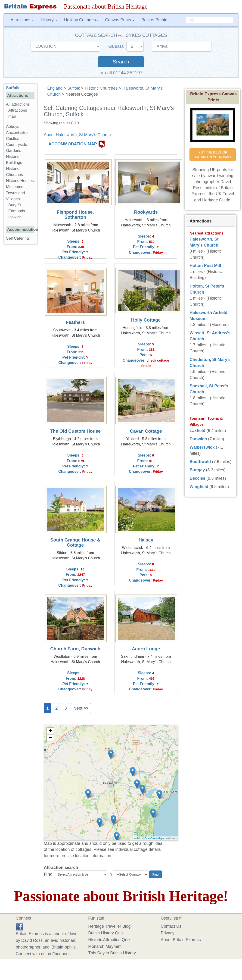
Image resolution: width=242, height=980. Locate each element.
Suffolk (74, 88)
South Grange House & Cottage (75, 542)
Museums (15, 187)
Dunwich (198, 439)
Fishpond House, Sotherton (75, 215)
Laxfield (197, 431)
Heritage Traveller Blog (109, 926)
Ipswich (15, 217)
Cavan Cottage (146, 431)
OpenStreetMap (154, 838)
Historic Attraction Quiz (109, 940)
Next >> (81, 708)
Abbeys (13, 127)
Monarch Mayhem (105, 946)
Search (121, 62)
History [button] (49, 20)
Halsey (146, 540)
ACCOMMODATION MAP (73, 144)
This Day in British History (112, 953)
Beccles (197, 478)
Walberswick (202, 447)
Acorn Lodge (146, 649)
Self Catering (17, 238)
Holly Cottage (146, 320)
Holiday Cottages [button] (81, 20)
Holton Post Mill (205, 266)
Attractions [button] (22, 20)
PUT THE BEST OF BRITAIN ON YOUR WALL (213, 155)
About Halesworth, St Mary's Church (77, 135)
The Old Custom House (75, 431)
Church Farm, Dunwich (75, 649)
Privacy (168, 933)
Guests (117, 46)
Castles (13, 139)
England (55, 88)
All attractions (18, 104)
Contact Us (171, 926)
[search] (209, 20)
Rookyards (146, 212)
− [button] (50, 738)
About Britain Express (181, 940)
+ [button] (50, 731)
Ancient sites (17, 133)
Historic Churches (101, 88)
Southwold (200, 462)
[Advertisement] (22, 319)
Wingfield (199, 487)
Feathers (75, 322)
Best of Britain (154, 20)
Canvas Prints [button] (120, 20)
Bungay (197, 470)
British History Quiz (106, 933)
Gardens (14, 151)
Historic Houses (20, 181)
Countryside (17, 145)
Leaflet (136, 838)
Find (48, 874)
